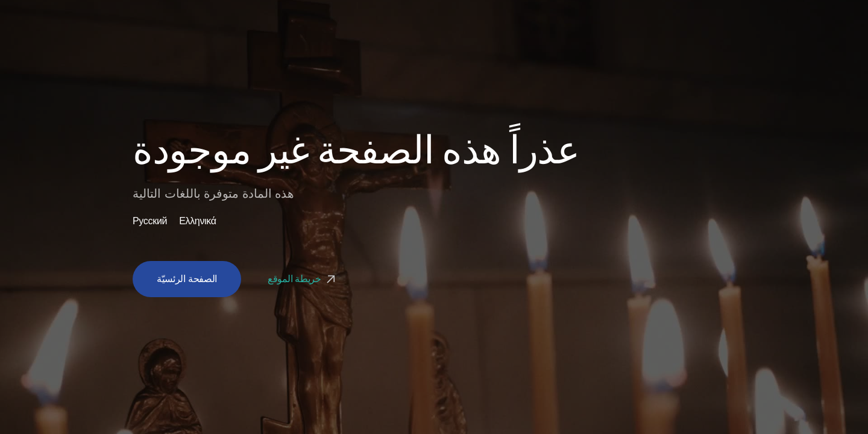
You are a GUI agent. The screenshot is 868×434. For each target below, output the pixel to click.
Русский (150, 221)
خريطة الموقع (303, 279)
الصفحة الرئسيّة (187, 279)
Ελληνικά (198, 221)
